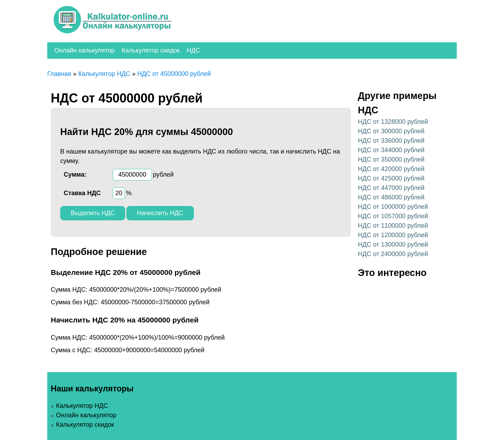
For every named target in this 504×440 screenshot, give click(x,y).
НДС (193, 50)
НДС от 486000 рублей (391, 197)
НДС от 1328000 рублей (393, 122)
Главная (59, 74)
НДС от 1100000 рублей (393, 226)
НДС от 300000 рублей (391, 131)
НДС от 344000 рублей (391, 150)
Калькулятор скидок (151, 50)
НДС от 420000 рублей (391, 169)
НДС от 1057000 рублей (393, 216)
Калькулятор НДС (104, 74)
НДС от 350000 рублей (391, 159)
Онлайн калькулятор (85, 50)
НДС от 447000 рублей (391, 188)
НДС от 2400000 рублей (393, 254)
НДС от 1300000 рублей (393, 244)
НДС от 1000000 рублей (393, 207)
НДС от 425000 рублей (391, 178)
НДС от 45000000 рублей (174, 74)
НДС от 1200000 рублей (393, 235)
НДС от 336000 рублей (391, 141)
